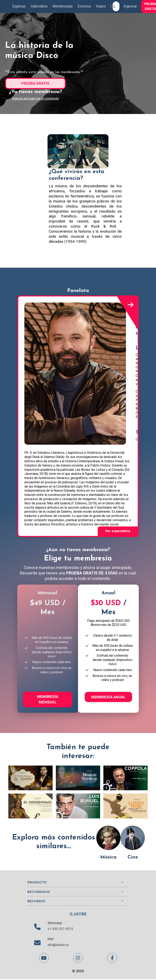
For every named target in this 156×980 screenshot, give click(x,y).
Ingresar (131, 7)
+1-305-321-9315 (60, 930)
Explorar (19, 7)
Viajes (102, 7)
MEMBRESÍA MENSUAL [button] (48, 700)
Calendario (39, 7)
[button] (35, 83)
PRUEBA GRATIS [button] (35, 84)
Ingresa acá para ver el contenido (35, 99)
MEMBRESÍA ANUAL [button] (108, 698)
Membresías (63, 7)
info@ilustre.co (58, 946)
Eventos (85, 7)
